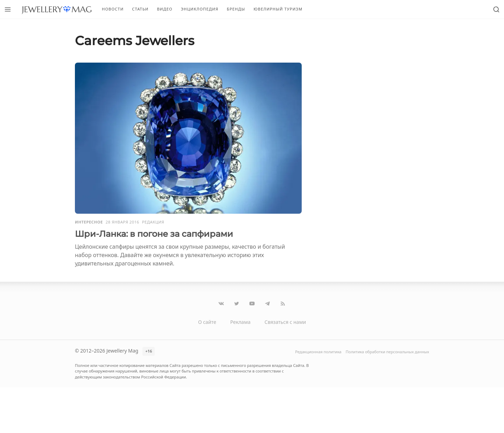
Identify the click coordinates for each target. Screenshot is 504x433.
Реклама (240, 322)
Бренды (236, 9)
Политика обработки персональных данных (387, 352)
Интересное (89, 222)
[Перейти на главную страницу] (57, 9)
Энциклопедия (200, 9)
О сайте (207, 322)
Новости (113, 9)
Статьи (140, 9)
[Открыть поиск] (496, 9)
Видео (164, 9)
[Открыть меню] (8, 9)
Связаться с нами (285, 322)
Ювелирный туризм (278, 9)
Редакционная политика (318, 352)
